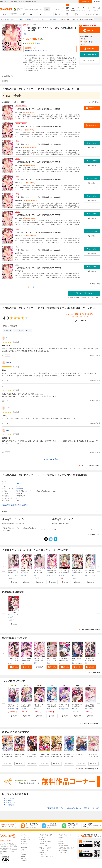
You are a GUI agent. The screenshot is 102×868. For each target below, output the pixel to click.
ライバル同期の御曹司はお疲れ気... (90, 706)
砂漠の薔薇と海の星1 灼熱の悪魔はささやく (57, 756)
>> (83, 287)
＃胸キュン (8, 330)
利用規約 (61, 844)
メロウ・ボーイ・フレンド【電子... (38, 572)
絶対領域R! (19, 489)
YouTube (24, 859)
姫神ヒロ (62, 575)
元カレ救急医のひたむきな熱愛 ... (90, 572)
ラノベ (49, 14)
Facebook (24, 861)
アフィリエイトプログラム (47, 857)
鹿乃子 (36, 663)
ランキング (24, 844)
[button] (14, 582)
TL (40, 14)
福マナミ (87, 709)
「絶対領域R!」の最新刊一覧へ (90, 629)
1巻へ (16, 102)
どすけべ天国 (12, 575)
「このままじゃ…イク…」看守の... (13, 614)
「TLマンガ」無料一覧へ (92, 672)
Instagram (24, 854)
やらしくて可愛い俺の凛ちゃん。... (39, 706)
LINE (23, 850)
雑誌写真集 (76, 14)
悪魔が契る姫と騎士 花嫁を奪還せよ (7, 756)
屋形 (10, 709)
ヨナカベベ (37, 575)
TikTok (23, 857)
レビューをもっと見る (51, 459)
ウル (35, 709)
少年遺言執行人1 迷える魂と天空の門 (70, 756)
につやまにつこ (64, 709)
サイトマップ (62, 852)
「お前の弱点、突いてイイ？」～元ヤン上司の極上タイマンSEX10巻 (38, 268)
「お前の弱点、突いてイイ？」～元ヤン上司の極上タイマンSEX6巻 (38, 197)
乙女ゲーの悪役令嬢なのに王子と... (26, 706)
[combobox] (34, 9)
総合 (4, 14)
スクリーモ (19, 486)
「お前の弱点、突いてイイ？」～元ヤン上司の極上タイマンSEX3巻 (38, 144)
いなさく (24, 575)
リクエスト (43, 854)
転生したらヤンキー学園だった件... (77, 572)
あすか (26, 34)
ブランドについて (64, 839)
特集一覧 (24, 842)
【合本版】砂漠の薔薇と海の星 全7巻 (45, 756)
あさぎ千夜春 (95, 709)
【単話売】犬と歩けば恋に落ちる (90, 660)
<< (19, 287)
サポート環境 (43, 846)
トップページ (25, 837)
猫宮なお (87, 663)
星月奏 (48, 709)
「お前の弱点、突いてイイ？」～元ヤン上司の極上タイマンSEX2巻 (38, 127)
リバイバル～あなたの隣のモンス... (64, 572)
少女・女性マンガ (22, 14)
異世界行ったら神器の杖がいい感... (64, 660)
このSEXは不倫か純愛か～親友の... (26, 660)
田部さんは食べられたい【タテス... (51, 660)
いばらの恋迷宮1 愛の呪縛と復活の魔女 (32, 756)
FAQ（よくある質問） (46, 848)
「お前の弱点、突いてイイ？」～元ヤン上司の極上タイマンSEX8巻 (38, 233)
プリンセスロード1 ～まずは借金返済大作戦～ (93, 756)
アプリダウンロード (45, 842)
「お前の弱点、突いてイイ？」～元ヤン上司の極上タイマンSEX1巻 (38, 109)
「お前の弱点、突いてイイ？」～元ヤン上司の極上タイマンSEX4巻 (38, 162)
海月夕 (74, 575)
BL (31, 14)
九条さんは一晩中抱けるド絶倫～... (51, 706)
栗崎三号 (49, 663)
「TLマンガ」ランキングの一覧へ (89, 724)
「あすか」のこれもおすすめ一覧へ (89, 769)
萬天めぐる (50, 575)
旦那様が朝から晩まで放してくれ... (77, 706)
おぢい (10, 663)
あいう (61, 663)
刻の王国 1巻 (80, 755)
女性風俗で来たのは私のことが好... (13, 572)
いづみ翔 (11, 617)
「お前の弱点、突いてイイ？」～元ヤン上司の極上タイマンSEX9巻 (38, 250)
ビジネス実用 (67, 14)
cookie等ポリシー (63, 850)
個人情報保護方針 (64, 846)
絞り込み (20, 9)
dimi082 (8, 430)
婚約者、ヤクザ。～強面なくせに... (26, 572)
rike (7, 338)
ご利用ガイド (98, 14)
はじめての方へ (90, 14)
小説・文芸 (58, 14)
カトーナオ (94, 575)
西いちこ (75, 709)
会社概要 (61, 837)
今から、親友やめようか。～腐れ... (64, 706)
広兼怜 (83, 663)
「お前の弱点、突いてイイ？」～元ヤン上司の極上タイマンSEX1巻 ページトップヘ (73, 808)
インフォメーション (45, 850)
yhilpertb (8, 363)
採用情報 (61, 842)
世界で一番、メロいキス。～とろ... (39, 660)
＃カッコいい (18, 330)
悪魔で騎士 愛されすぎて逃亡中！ (19, 756)
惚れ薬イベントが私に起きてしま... (13, 706)
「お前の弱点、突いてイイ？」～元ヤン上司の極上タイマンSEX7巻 (38, 215)
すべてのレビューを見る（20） (90, 466)
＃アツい (28, 330)
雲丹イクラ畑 (76, 663)
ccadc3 (8, 408)
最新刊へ (24, 102)
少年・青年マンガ (13, 14)
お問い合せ (43, 852)
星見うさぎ (15, 709)
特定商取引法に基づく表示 (66, 848)
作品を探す (43, 839)
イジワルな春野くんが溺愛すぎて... (51, 572)
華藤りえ (87, 575)
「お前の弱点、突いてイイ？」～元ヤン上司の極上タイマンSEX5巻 (38, 180)
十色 (22, 663)
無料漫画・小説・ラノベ (28, 839)
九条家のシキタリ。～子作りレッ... (13, 660)
